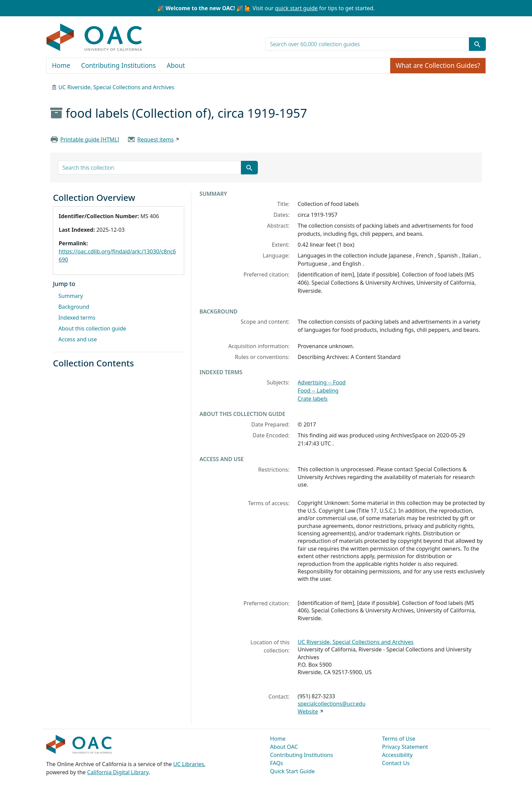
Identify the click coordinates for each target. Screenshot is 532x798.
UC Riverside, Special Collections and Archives (116, 87)
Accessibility (397, 755)
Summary (71, 296)
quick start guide (296, 8)
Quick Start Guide (292, 771)
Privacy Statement (405, 747)
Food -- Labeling (318, 391)
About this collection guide (92, 328)
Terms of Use (399, 739)
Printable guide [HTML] (90, 139)
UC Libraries (189, 764)
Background (74, 307)
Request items (156, 139)
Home (61, 65)
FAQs (277, 763)
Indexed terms (77, 318)
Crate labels (312, 399)
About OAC (284, 747)
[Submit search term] (477, 44)
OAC (94, 38)
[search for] (367, 44)
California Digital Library (118, 772)
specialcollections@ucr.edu (331, 704)
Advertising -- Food (321, 382)
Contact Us (396, 763)
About (176, 65)
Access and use (78, 339)
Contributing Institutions (118, 65)
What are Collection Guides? (438, 65)
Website (308, 711)
